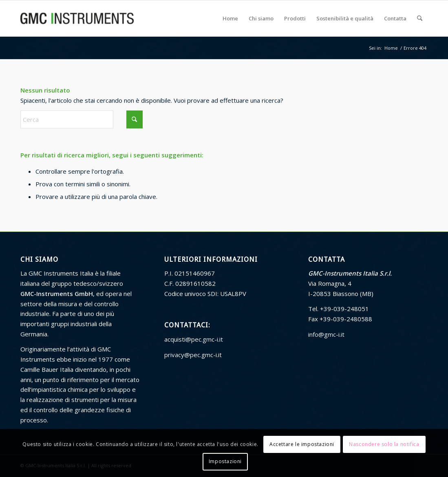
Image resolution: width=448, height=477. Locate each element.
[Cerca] (420, 18)
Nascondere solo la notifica (384, 444)
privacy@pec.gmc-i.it (193, 355)
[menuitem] (230, 18)
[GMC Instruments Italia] (77, 18)
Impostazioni (225, 461)
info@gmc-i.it (326, 334)
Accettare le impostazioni (302, 444)
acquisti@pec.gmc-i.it (194, 339)
